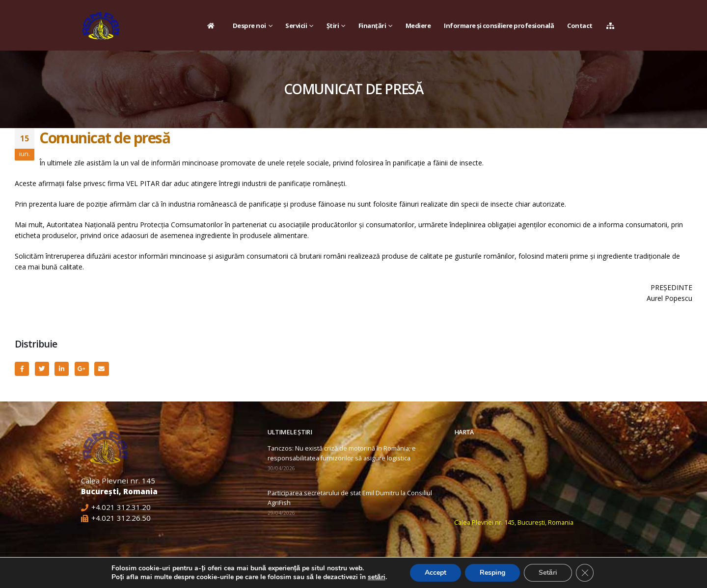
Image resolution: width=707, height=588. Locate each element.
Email (101, 369)
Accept (435, 573)
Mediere (418, 26)
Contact (580, 26)
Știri (333, 26)
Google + (82, 369)
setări (377, 577)
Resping (492, 573)
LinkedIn (62, 369)
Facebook (22, 369)
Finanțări (372, 26)
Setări (548, 573)
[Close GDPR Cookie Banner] (585, 573)
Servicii (296, 26)
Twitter (42, 369)
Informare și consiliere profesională (499, 26)
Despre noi (249, 26)
